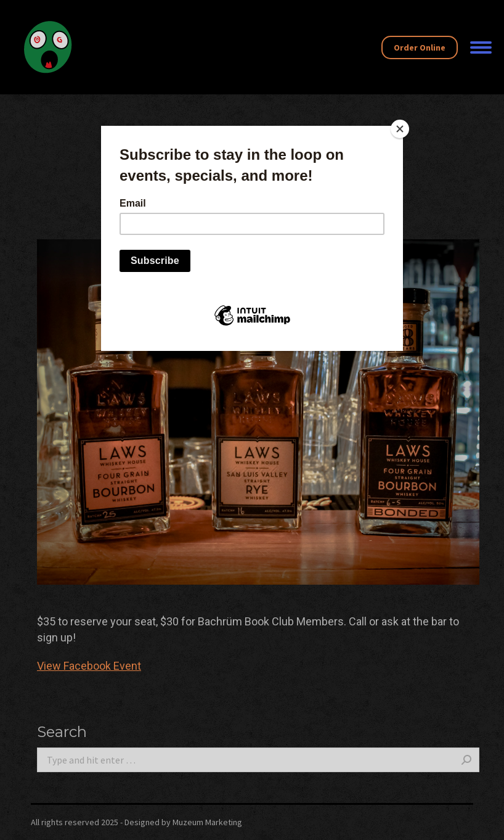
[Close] (400, 129)
